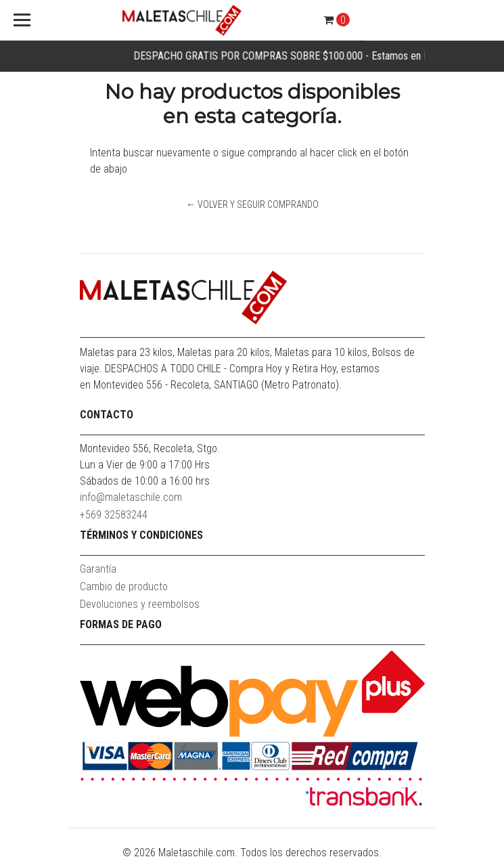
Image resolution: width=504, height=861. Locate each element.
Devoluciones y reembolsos (140, 604)
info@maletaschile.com (131, 497)
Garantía (98, 569)
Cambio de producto (124, 587)
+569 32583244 (114, 515)
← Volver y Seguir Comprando (252, 204)
